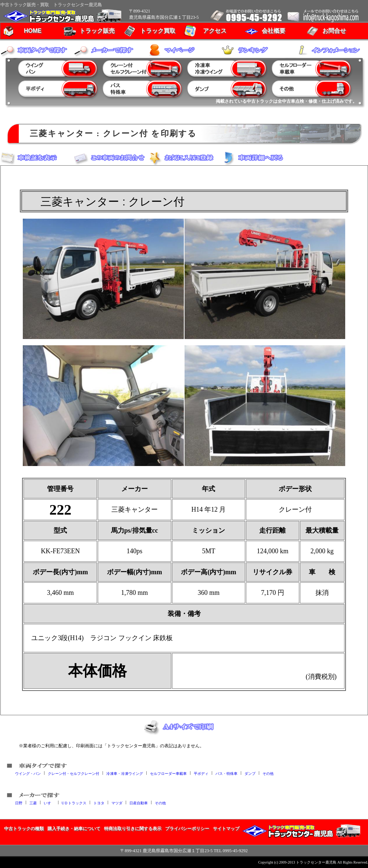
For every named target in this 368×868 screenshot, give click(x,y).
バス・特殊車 (226, 773)
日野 (19, 803)
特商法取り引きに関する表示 (133, 829)
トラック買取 (158, 31)
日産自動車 (139, 803)
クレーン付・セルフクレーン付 (74, 773)
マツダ (117, 803)
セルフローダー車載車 (168, 773)
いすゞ (49, 803)
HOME (33, 31)
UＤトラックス (74, 803)
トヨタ (99, 803)
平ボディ (201, 773)
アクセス (215, 31)
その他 (268, 773)
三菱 (33, 803)
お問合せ (334, 31)
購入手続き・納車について (74, 829)
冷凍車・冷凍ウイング (125, 773)
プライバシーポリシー (187, 829)
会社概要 (274, 31)
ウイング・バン (28, 773)
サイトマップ (226, 829)
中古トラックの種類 (24, 829)
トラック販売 (97, 31)
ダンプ (250, 773)
